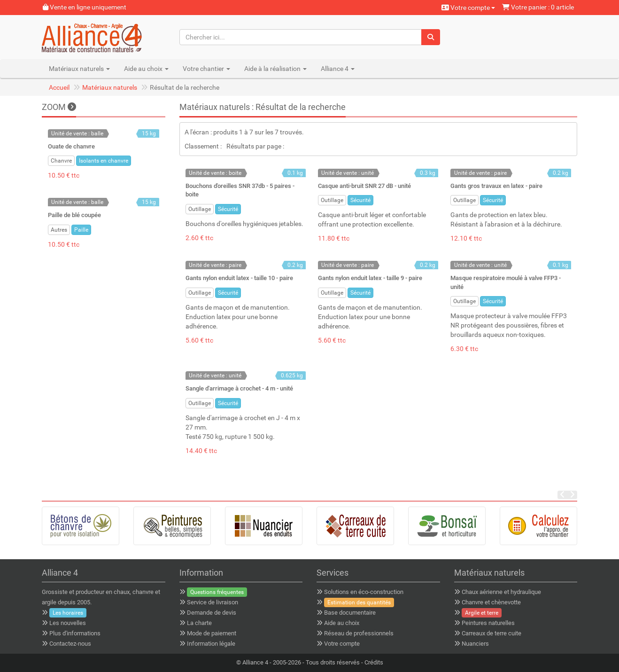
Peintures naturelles (488, 623)
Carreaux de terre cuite (491, 633)
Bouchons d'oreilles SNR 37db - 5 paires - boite (240, 190)
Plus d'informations (75, 633)
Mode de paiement (212, 633)
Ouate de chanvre (71, 146)
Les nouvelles (68, 623)
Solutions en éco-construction (364, 592)
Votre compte (468, 8)
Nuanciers (475, 644)
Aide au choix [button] (146, 69)
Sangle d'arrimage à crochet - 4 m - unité (239, 388)
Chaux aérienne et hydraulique (501, 592)
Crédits (374, 662)
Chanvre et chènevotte (491, 602)
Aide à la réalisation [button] (275, 69)
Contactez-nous (70, 644)
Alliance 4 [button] (338, 69)
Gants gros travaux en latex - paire (496, 186)
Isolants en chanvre (104, 161)
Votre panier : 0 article (538, 7)
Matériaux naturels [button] (79, 69)
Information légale (211, 644)
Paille (81, 230)
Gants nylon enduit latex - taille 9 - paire (370, 278)
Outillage (200, 209)
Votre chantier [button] (206, 69)
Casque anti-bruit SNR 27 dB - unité (364, 186)
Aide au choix (342, 623)
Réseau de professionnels (359, 633)
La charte (199, 623)
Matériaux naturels (110, 87)
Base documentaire (350, 613)
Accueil (59, 87)
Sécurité (228, 209)
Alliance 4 (255, 662)
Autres (59, 230)
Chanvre (61, 161)
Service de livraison (213, 602)
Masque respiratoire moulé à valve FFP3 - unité (506, 282)
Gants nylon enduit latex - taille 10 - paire (239, 278)
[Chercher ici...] (301, 37)
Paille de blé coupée (74, 215)
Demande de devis (212, 613)
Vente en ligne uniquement (85, 7)
